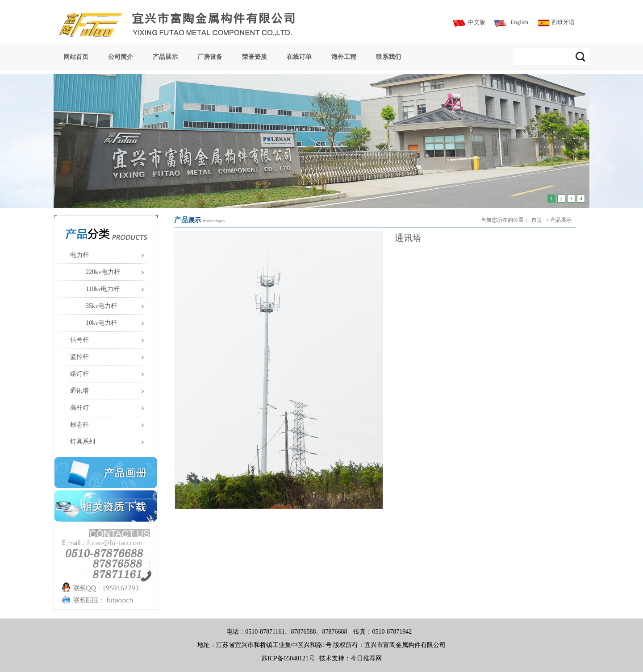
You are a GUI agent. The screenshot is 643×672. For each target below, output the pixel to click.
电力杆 (79, 255)
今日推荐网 (366, 658)
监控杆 (79, 357)
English (519, 22)
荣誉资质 (255, 57)
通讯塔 (79, 391)
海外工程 (344, 57)
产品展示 (165, 57)
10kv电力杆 (101, 323)
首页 (537, 220)
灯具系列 (83, 442)
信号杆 (79, 340)
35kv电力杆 (101, 306)
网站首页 (76, 57)
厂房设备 (210, 57)
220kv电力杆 (103, 272)
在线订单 (299, 57)
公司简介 (121, 57)
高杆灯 (79, 408)
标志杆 (79, 425)
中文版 (477, 22)
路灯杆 (79, 374)
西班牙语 (563, 22)
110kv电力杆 (103, 289)
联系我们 (388, 57)
